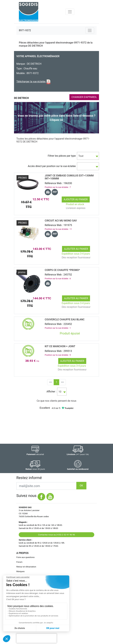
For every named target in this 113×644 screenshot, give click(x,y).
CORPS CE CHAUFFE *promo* (62, 270)
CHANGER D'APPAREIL (84, 97)
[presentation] (37, 638)
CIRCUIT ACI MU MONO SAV (61, 221)
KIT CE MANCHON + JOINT (60, 346)
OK (81, 486)
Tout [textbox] (81, 156)
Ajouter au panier (76, 199)
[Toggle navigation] (70, 12)
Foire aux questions (25, 557)
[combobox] (88, 156)
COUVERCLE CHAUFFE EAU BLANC (65, 319)
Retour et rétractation (26, 567)
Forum (19, 562)
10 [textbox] (60, 392)
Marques (20, 571)
